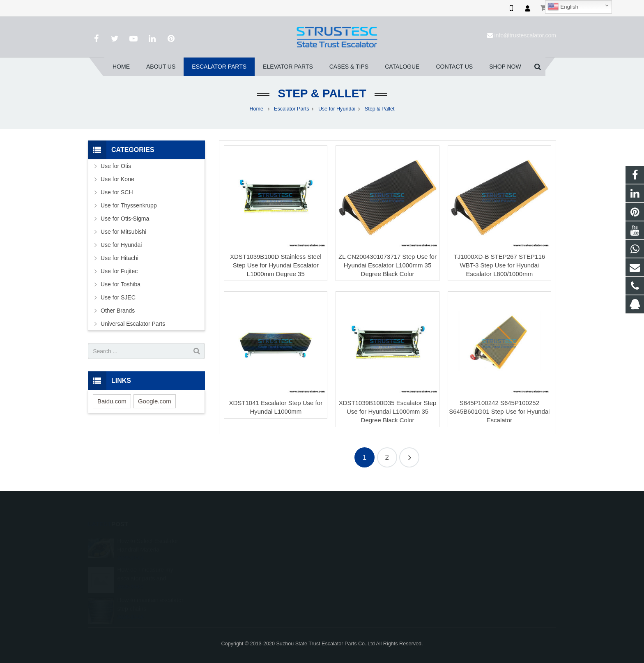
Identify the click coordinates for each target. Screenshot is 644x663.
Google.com (155, 401)
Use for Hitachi (120, 258)
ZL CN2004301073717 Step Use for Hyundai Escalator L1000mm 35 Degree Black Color (388, 265)
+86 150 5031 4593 (359, 565)
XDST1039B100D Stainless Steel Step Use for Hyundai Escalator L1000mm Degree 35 (276, 265)
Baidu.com (112, 401)
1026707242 (352, 541)
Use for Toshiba (121, 284)
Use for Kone (117, 179)
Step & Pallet (322, 93)
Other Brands (118, 311)
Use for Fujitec (119, 271)
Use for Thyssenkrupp (129, 205)
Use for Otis (116, 166)
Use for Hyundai (337, 109)
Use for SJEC (118, 297)
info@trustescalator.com (525, 35)
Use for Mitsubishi (123, 232)
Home (256, 109)
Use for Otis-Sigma (125, 219)
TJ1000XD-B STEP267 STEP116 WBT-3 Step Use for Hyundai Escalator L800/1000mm (500, 265)
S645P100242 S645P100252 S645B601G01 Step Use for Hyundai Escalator (499, 411)
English (563, 7)
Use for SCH (117, 192)
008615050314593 (358, 553)
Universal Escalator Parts (133, 324)
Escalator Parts (291, 109)
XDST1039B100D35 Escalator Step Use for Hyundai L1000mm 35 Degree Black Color (388, 411)
